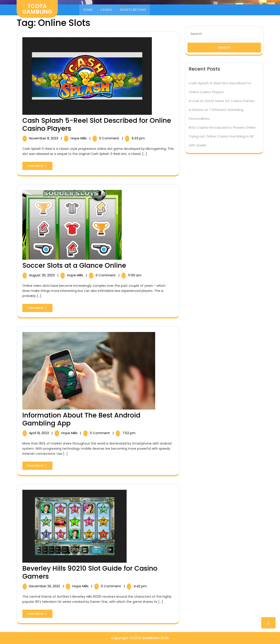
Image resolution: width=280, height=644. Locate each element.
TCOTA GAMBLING (37, 9)
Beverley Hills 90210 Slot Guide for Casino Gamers (90, 572)
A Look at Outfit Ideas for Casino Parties (222, 100)
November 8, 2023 (44, 138)
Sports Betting (133, 10)
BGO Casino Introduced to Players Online (222, 126)
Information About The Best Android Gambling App (81, 419)
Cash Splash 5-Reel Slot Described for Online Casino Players (97, 125)
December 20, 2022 (45, 586)
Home (88, 10)
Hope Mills (79, 138)
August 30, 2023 (42, 275)
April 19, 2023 (39, 433)
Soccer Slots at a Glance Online (74, 265)
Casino (106, 10)
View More (40, 167)
